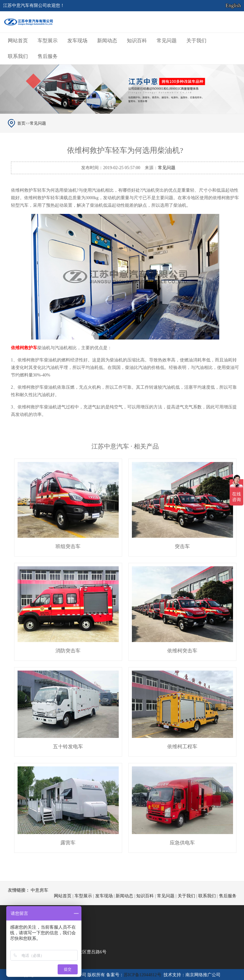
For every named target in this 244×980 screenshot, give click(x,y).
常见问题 (167, 41)
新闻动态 (107, 41)
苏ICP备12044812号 (143, 975)
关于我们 (196, 41)
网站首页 (18, 41)
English (233, 5)
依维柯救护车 (24, 348)
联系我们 (18, 56)
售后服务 (48, 56)
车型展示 (48, 41)
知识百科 (137, 41)
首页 (21, 123)
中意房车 (39, 890)
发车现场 (77, 41)
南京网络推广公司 (203, 975)
